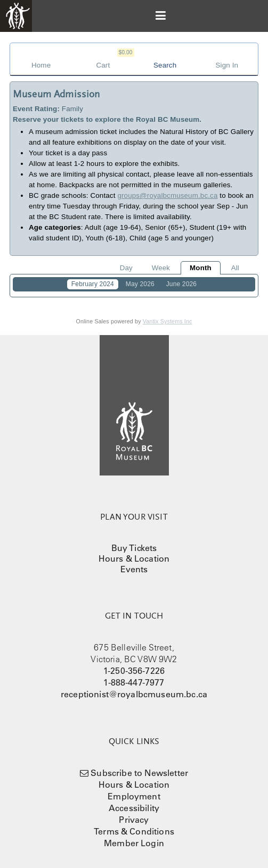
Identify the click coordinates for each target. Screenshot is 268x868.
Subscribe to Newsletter (139, 773)
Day (126, 268)
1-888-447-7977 (134, 682)
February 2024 (93, 284)
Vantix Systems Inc (168, 321)
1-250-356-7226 (134, 671)
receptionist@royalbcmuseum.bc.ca (134, 694)
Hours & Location (134, 558)
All (235, 268)
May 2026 (140, 284)
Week (161, 268)
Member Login (134, 843)
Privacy (134, 820)
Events (134, 569)
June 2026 (182, 284)
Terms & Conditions (134, 831)
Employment (134, 796)
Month (201, 268)
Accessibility (134, 808)
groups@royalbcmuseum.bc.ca (167, 195)
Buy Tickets (134, 548)
